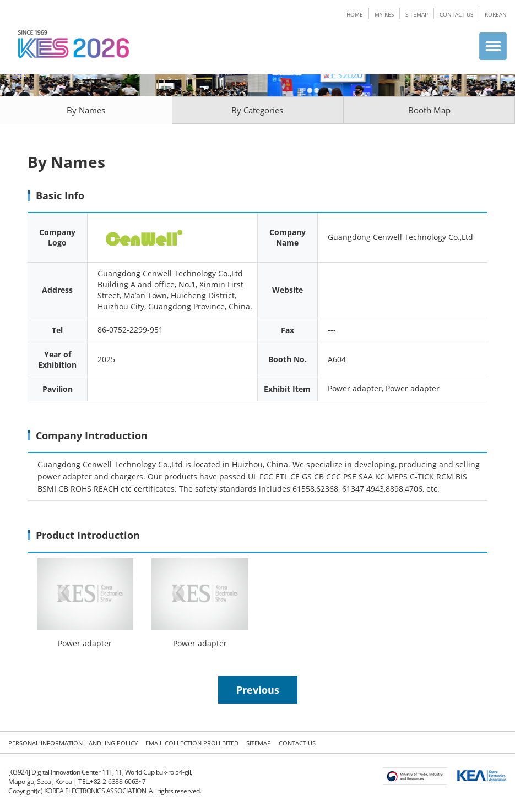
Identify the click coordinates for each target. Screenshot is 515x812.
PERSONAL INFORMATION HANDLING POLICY (73, 743)
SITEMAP (417, 14)
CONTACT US (456, 14)
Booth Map (429, 110)
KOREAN (496, 14)
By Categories (257, 110)
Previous (258, 690)
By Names (86, 110)
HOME (355, 14)
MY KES (384, 14)
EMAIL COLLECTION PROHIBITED (192, 743)
